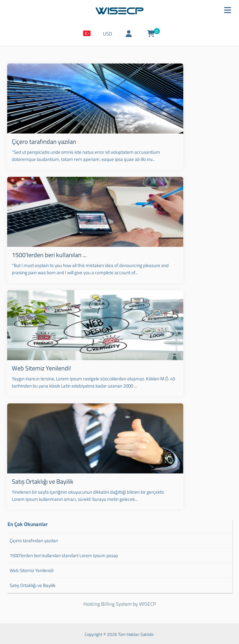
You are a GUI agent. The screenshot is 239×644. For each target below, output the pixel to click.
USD (110, 35)
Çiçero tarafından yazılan (43, 141)
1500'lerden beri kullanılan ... (48, 254)
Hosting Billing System (108, 603)
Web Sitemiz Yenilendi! (40, 367)
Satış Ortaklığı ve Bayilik (41, 479)
